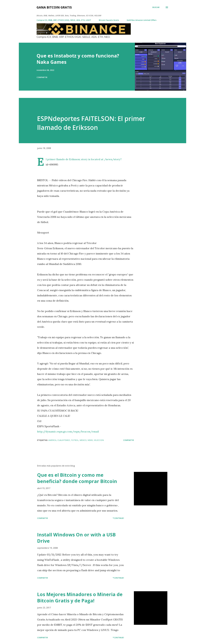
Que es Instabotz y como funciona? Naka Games (78, 59)
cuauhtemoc (64, 440)
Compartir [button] (42, 77)
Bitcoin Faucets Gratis (109, 20)
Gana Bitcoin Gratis (54, 7)
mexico (83, 440)
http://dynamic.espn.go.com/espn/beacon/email (68, 431)
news (90, 440)
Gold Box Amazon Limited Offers (142, 20)
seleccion (99, 440)
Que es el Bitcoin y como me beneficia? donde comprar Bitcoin (77, 478)
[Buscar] (156, 7)
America (52, 440)
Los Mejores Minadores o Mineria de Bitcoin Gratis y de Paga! (80, 597)
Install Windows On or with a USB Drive (76, 538)
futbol (75, 440)
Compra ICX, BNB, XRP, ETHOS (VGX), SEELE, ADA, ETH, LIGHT (64, 20)
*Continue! (118, 518)
